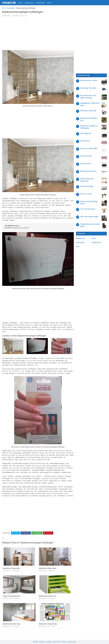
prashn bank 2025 (63, 640)
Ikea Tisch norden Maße (89, 149)
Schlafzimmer (40, 3)
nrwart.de (9, 2)
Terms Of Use (57, 638)
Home (21, 3)
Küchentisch (80, 242)
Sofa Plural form (86, 164)
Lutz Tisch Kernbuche (88, 209)
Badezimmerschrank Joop (12, 619)
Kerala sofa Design (87, 186)
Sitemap (35, 638)
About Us (64, 638)
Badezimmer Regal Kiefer (11, 564)
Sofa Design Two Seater (88, 88)
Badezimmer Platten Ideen (48, 564)
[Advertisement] (38, 33)
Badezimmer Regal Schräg (48, 619)
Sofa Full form (85, 141)
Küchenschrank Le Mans (89, 80)
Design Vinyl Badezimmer (11, 592)
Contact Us (42, 638)
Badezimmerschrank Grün (48, 592)
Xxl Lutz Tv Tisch (86, 194)
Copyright (49, 638)
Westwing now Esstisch (88, 171)
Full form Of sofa (86, 156)
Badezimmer (29, 3)
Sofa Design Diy (86, 133)
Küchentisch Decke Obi (88, 111)
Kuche (49, 3)
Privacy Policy (72, 638)
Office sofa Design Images (89, 217)
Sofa (77, 247)
